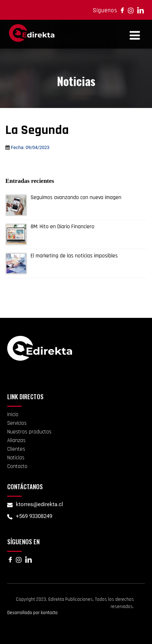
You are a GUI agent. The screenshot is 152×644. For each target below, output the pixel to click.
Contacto (17, 466)
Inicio (13, 415)
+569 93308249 (34, 516)
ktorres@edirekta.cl (39, 504)
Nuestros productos (29, 432)
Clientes (16, 449)
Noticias (16, 458)
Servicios (17, 423)
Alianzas (16, 440)
